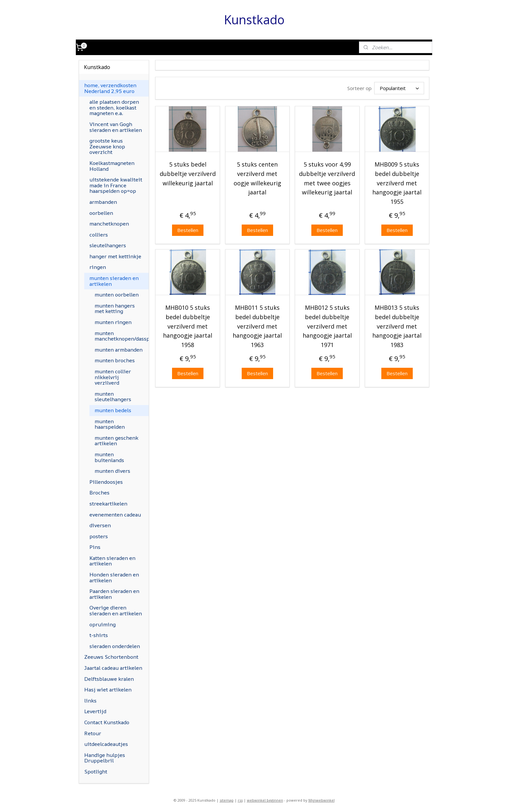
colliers (99, 235)
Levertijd (95, 711)
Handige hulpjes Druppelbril (105, 758)
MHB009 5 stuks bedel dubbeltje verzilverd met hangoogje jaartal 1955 (397, 183)
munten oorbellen (117, 295)
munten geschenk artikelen (116, 441)
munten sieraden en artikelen (114, 281)
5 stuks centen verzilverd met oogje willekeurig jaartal (257, 178)
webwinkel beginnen (265, 800)
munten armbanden (119, 350)
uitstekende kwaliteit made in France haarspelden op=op (116, 185)
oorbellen (101, 213)
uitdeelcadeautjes (106, 744)
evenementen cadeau (115, 515)
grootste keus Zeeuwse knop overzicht (107, 146)
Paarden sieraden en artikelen (114, 594)
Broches (99, 493)
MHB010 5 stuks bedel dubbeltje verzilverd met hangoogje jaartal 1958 (188, 326)
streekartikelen (108, 504)
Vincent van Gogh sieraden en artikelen (116, 127)
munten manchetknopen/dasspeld (122, 336)
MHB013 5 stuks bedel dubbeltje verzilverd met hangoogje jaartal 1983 (397, 326)
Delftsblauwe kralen (109, 679)
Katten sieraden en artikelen (112, 561)
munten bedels (113, 410)
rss (240, 800)
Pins (95, 547)
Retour (93, 733)
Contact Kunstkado (107, 722)
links (90, 701)
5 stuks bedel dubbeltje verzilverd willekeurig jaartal (187, 174)
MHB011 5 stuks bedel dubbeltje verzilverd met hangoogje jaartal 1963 (257, 326)
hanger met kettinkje (115, 256)
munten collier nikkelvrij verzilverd (113, 377)
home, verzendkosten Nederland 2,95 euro (110, 88)
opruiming (103, 624)
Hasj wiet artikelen (108, 690)
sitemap (227, 800)
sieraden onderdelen (115, 646)
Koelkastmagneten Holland (112, 166)
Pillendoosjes (106, 482)
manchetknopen (109, 224)
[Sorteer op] (399, 88)
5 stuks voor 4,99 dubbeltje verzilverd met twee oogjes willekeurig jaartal (327, 178)
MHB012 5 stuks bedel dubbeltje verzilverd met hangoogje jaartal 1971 (327, 326)
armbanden (103, 202)
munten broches (115, 360)
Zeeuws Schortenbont (111, 657)
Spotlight (96, 771)
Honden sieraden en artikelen (114, 577)
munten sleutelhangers (113, 397)
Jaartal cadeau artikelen (113, 668)
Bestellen (187, 230)
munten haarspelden (110, 424)
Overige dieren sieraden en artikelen (116, 610)
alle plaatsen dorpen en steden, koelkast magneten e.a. (114, 107)
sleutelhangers (108, 245)
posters (99, 536)
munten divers (112, 471)
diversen (100, 525)
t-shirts (99, 635)
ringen (98, 267)
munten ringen (113, 322)
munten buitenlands (109, 457)
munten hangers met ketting (115, 308)
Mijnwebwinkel (322, 800)
